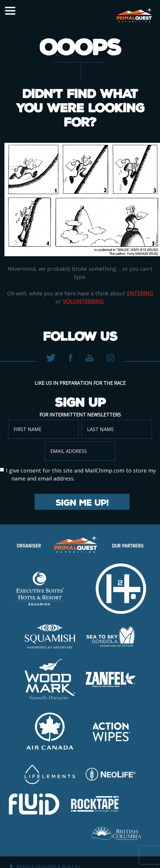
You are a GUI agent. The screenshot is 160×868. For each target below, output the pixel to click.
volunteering (83, 301)
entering (140, 293)
